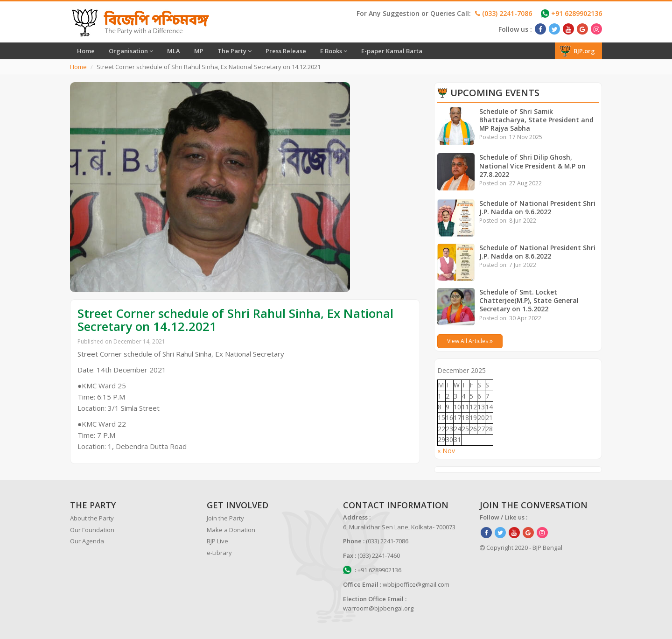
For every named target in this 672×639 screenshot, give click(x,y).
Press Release (286, 51)
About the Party (92, 518)
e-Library (219, 553)
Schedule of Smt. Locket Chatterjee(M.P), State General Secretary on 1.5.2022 (529, 300)
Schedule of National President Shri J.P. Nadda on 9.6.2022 (537, 207)
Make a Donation (231, 530)
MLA (174, 51)
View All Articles (470, 341)
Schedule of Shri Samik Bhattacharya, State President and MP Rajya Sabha (537, 120)
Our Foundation (92, 530)
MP (199, 51)
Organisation (131, 51)
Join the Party (225, 518)
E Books (334, 51)
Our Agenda (87, 541)
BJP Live (217, 541)
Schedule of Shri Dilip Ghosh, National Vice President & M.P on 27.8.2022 (533, 165)
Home (86, 51)
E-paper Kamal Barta (392, 51)
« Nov (446, 451)
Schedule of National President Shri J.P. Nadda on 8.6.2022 (537, 252)
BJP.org (577, 51)
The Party (234, 51)
